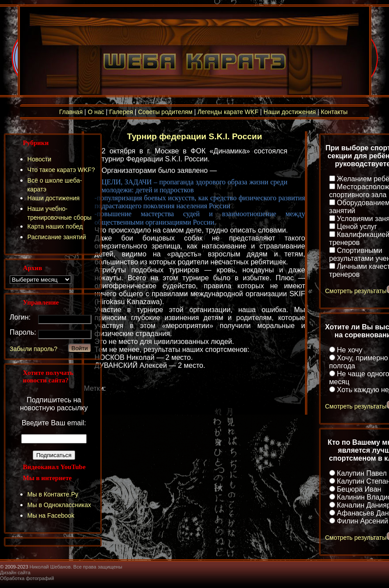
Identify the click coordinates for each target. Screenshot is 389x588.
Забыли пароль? (34, 349)
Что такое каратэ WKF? (61, 170)
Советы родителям (165, 112)
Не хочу (350, 350)
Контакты (334, 112)
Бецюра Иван (359, 489)
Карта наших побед (55, 226)
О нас (96, 112)
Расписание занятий (57, 237)
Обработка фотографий (27, 578)
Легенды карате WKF (228, 112)
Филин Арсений (362, 521)
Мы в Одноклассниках (59, 505)
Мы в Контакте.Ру (53, 494)
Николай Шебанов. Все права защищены (76, 567)
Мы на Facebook (51, 515)
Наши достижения (290, 112)
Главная (71, 112)
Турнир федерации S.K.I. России (194, 136)
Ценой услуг (357, 227)
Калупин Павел (362, 473)
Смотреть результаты (356, 291)
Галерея (121, 112)
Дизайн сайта (15, 573)
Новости (39, 159)
